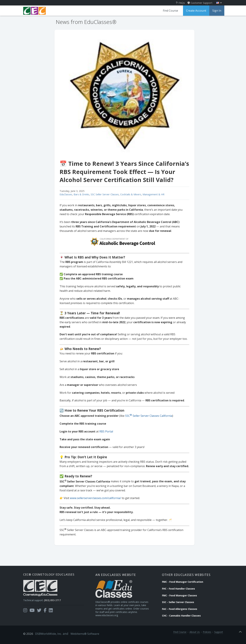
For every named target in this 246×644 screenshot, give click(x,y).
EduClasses (65, 194)
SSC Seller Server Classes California (147, 416)
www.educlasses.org (111, 621)
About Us (195, 637)
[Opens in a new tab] (25, 613)
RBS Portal (105, 431)
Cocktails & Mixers (129, 194)
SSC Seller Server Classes (103, 194)
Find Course (169, 11)
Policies (207, 637)
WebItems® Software (82, 637)
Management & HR (152, 194)
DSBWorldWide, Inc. (47, 637)
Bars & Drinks (80, 194)
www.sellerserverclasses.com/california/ (94, 498)
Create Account (195, 11)
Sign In (215, 11)
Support (219, 637)
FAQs (181, 3)
